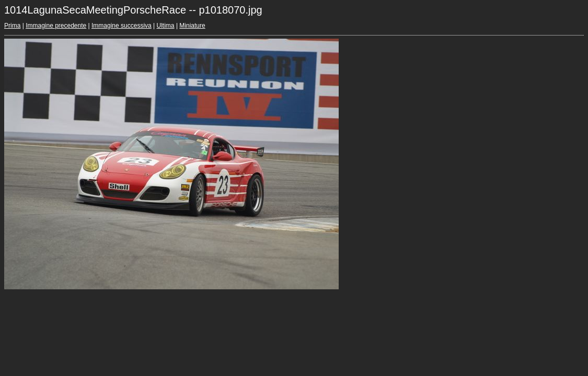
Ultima (166, 26)
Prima (12, 26)
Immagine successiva (122, 26)
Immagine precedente (56, 26)
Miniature (192, 26)
